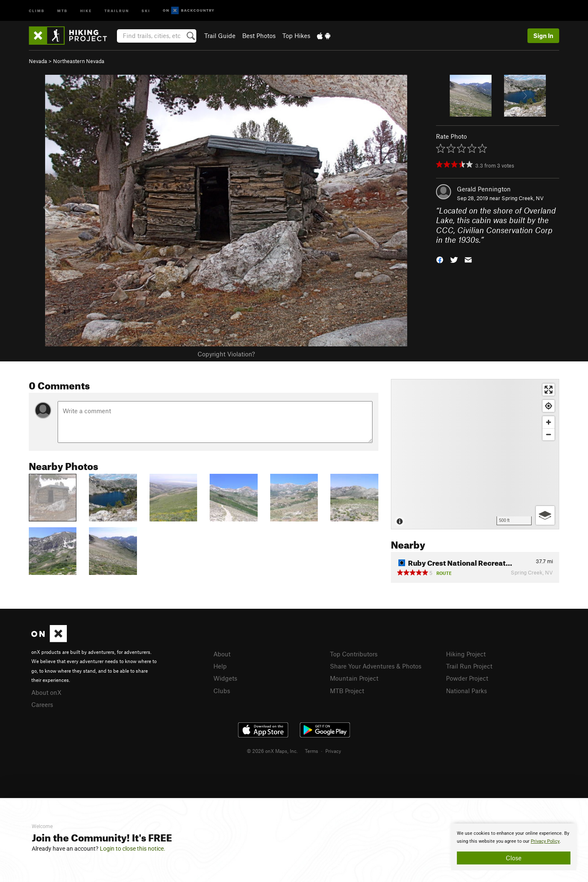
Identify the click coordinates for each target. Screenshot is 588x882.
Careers (42, 704)
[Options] (545, 515)
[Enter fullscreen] (549, 390)
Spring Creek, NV (523, 198)
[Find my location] (549, 406)
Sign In (543, 36)
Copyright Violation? (226, 354)
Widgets (225, 678)
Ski (146, 10)
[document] (514, 847)
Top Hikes (296, 36)
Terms (312, 751)
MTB (62, 10)
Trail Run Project (469, 666)
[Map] (475, 454)
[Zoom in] (549, 422)
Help (220, 666)
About (222, 654)
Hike (86, 10)
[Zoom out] (549, 434)
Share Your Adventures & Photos (376, 666)
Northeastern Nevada (79, 61)
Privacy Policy (545, 841)
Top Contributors (354, 654)
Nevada (38, 61)
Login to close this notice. (133, 849)
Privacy (333, 751)
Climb (37, 10)
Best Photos (259, 36)
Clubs (222, 691)
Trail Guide (220, 36)
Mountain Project (354, 678)
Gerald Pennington (484, 189)
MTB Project (347, 691)
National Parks (466, 691)
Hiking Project (466, 654)
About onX (46, 692)
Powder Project (467, 678)
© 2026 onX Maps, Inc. (272, 751)
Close (514, 858)
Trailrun (117, 10)
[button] (440, 259)
